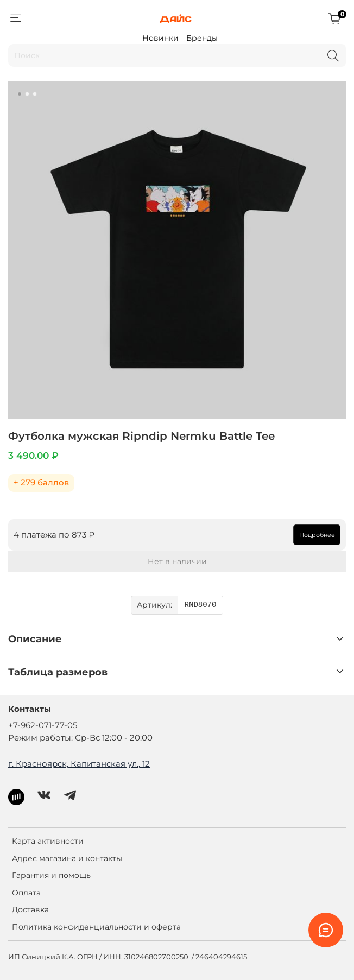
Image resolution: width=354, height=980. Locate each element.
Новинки (160, 38)
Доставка (30, 909)
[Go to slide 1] (20, 94)
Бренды (202, 38)
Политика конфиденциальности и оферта (96, 927)
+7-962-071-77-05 (43, 725)
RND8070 (201, 605)
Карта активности (48, 841)
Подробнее (317, 535)
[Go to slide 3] (35, 94)
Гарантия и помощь (51, 875)
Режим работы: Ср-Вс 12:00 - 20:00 (80, 738)
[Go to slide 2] (27, 94)
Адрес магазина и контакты (67, 858)
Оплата (26, 893)
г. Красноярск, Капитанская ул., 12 (79, 764)
